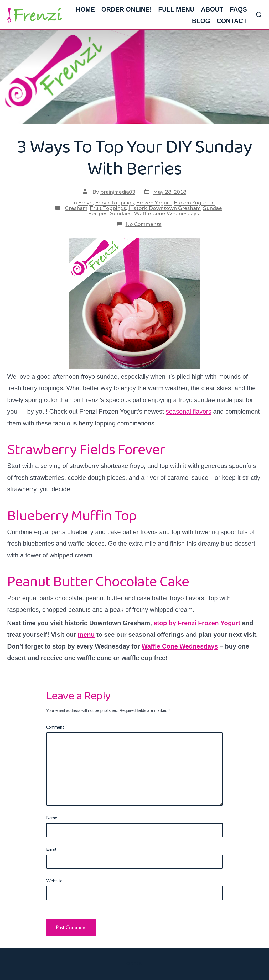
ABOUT (212, 9)
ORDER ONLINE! (127, 9)
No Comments (144, 224)
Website (54, 881)
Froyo (86, 203)
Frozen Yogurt (154, 203)
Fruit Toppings (108, 208)
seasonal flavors (188, 411)
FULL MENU (176, 9)
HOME (85, 9)
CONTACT (232, 21)
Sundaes (121, 213)
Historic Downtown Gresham (165, 208)
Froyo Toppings (115, 203)
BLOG (201, 21)
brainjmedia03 (118, 192)
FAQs (238, 9)
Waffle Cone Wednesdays (167, 213)
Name (52, 818)
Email (51, 849)
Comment (57, 727)
